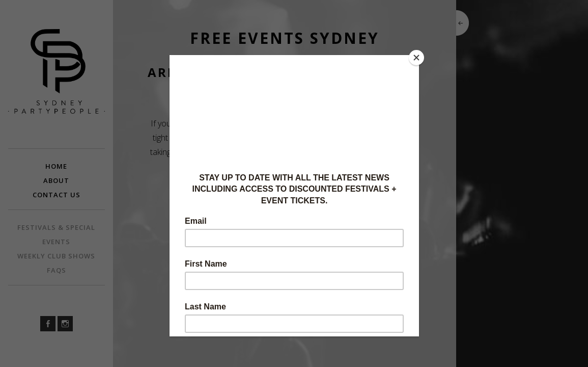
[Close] (416, 58)
